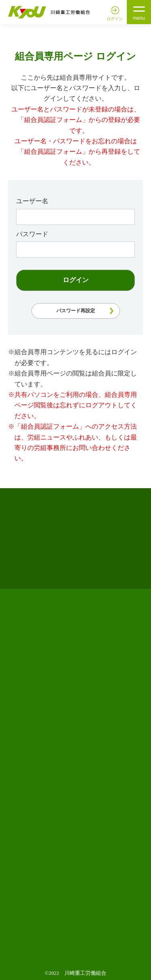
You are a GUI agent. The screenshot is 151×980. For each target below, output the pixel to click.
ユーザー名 (32, 201)
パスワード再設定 (76, 311)
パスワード (32, 234)
